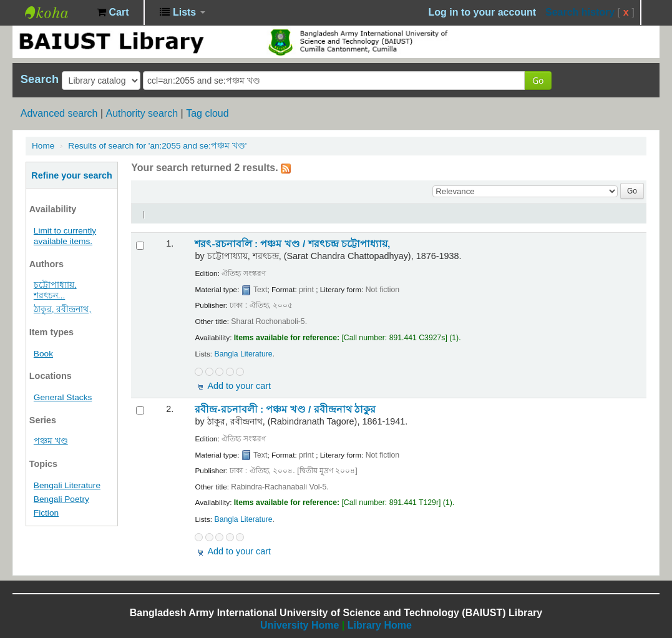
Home (43, 146)
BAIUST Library (56, 12)
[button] (113, 12)
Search (40, 79)
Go (538, 80)
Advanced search (59, 113)
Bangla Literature (243, 354)
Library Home (380, 625)
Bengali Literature (67, 485)
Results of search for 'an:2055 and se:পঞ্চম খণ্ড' (157, 146)
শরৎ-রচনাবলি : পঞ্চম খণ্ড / (292, 244)
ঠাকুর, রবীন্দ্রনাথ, (62, 309)
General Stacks (63, 397)
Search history (580, 12)
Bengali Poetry (61, 499)
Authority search (142, 113)
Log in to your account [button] (482, 12)
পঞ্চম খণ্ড (51, 441)
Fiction (46, 513)
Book (43, 354)
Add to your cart (239, 386)
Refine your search (72, 175)
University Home (299, 625)
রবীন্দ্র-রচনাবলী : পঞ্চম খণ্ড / (285, 409)
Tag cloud (207, 113)
